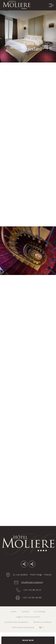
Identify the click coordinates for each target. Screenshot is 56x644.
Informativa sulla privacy (23, 627)
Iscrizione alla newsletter (16, 622)
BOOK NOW (28, 640)
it (43, 627)
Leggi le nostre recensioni (28, 617)
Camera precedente (16, 47)
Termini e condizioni (42, 622)
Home (14, 612)
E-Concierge (40, 612)
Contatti (25, 612)
